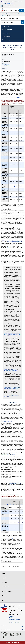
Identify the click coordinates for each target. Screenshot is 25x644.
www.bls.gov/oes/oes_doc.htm (8, 486)
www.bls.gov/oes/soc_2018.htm (10, 369)
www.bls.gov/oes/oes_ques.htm (15, 483)
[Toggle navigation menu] (21, 10)
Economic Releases (6, 591)
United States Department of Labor (8, 6)
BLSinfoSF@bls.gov (6, 64)
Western (3, 15)
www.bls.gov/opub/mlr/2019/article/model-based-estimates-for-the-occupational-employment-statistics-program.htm (12, 389)
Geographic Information (18, 14)
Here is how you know (9, 3)
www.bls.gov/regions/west (7, 66)
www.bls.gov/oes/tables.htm (6, 421)
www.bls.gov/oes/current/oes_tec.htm (8, 455)
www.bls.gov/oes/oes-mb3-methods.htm (11, 396)
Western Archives (6, 36)
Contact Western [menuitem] (6, 40)
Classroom (4, 596)
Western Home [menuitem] (5, 26)
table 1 (3, 240)
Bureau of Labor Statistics (7, 14)
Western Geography (6, 30)
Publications (5, 587)
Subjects (4, 578)
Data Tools (4, 582)
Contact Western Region (14, 622)
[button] (22, 626)
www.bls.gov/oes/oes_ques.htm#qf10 (11, 371)
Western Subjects (6, 33)
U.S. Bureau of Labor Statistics (11, 10)
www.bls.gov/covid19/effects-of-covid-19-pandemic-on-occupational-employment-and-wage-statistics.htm (12, 334)
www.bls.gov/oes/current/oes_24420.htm (15, 241)
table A (18, 97)
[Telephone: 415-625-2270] (17, 617)
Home (3, 574)
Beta (3, 600)
